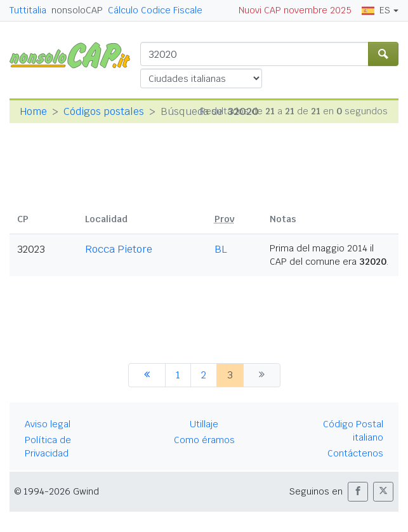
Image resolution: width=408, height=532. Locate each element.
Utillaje (204, 424)
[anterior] (147, 375)
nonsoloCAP (77, 10)
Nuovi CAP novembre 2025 (295, 10)
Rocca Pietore (119, 249)
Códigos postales (104, 111)
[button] (358, 492)
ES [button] (376, 10)
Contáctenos (355, 453)
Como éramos (204, 440)
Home (33, 111)
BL (221, 249)
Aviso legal (48, 424)
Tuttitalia (28, 10)
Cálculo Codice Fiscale (155, 10)
